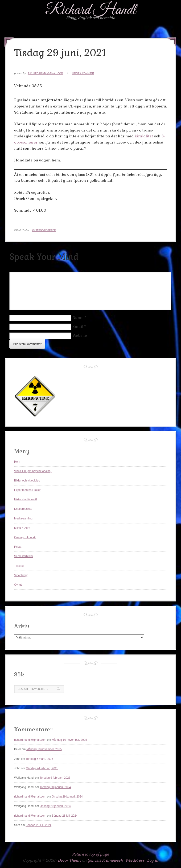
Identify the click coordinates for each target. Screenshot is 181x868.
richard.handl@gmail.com (45, 73)
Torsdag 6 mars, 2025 (39, 759)
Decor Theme (69, 860)
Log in (153, 860)
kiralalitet (144, 136)
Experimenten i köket (27, 490)
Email (78, 327)
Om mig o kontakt (25, 537)
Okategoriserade (44, 230)
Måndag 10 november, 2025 (69, 740)
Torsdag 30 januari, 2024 (55, 787)
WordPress (135, 860)
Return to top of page (90, 854)
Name (78, 318)
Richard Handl (91, 10)
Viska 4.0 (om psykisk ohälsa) (33, 471)
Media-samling (23, 518)
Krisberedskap (23, 509)
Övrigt (18, 585)
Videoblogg (21, 575)
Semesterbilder (24, 556)
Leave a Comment (83, 73)
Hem (17, 462)
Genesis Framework (105, 860)
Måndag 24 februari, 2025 (42, 768)
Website (80, 335)
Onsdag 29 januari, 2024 (67, 797)
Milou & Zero (22, 528)
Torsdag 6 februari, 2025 (55, 778)
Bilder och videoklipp (27, 481)
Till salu (19, 566)
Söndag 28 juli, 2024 (65, 816)
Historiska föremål (25, 499)
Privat (18, 547)
